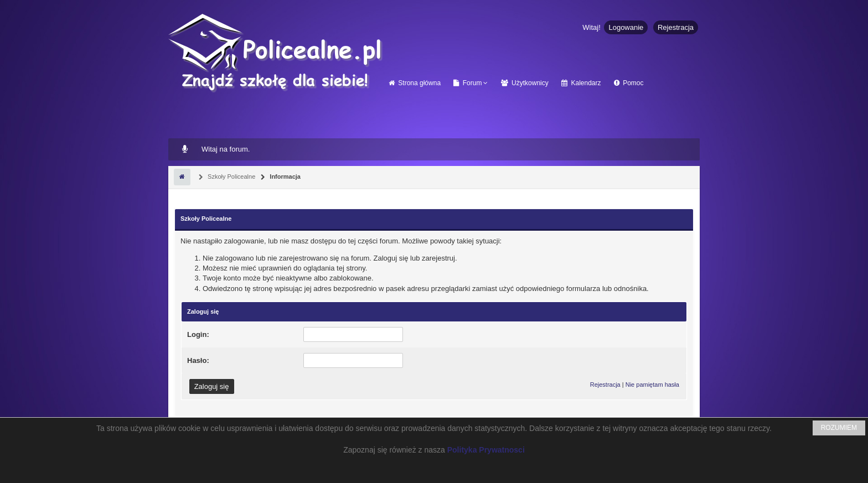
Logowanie (626, 27)
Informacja (284, 176)
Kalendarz (581, 83)
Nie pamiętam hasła (652, 385)
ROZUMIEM (839, 428)
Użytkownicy (525, 83)
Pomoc (629, 83)
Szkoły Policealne (231, 176)
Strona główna (415, 83)
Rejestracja (676, 27)
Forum (467, 83)
